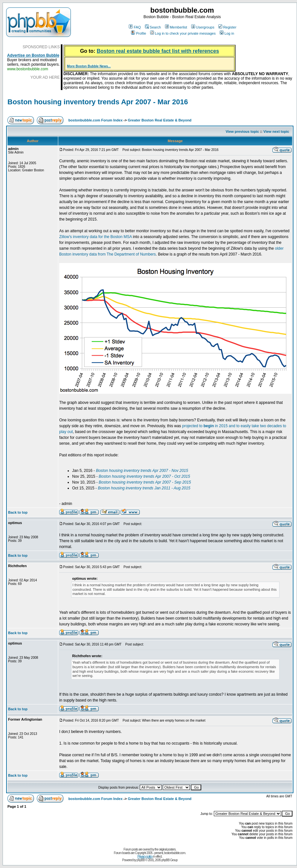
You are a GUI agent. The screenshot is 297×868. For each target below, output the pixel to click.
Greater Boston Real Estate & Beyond (160, 120)
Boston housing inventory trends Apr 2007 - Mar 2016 (98, 102)
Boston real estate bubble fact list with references (158, 51)
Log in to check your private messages (183, 33)
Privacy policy (145, 857)
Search (153, 27)
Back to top (18, 512)
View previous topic (242, 131)
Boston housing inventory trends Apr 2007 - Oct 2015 (144, 476)
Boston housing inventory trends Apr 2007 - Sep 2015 (145, 482)
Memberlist (176, 27)
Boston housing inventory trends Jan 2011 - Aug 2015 (144, 488)
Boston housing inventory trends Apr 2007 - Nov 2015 (142, 471)
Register (227, 27)
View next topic (276, 131)
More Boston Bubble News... (89, 66)
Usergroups (203, 27)
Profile (138, 33)
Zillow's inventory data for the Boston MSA (95, 237)
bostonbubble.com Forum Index (95, 120)
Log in (227, 33)
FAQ (135, 27)
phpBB (141, 860)
